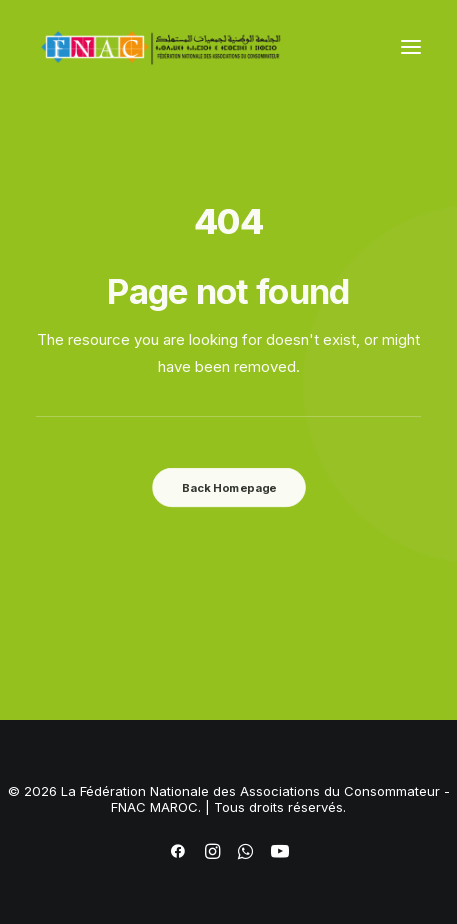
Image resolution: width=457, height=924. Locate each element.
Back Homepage (228, 487)
